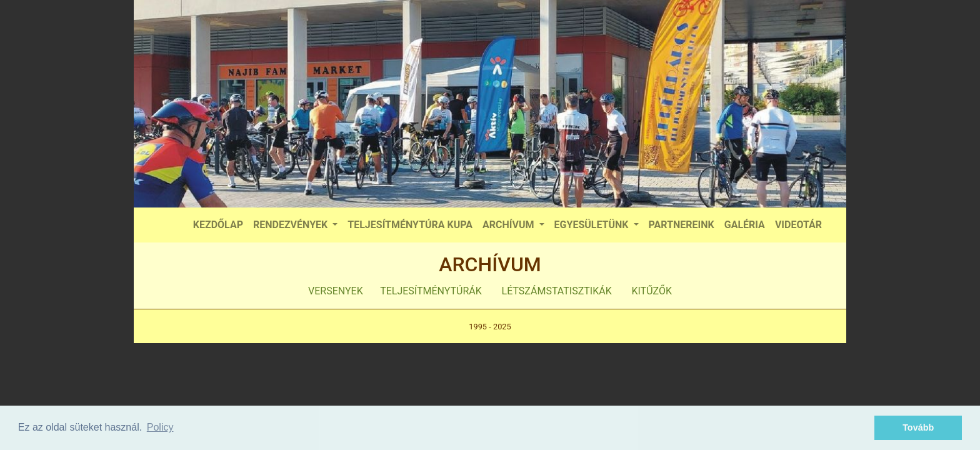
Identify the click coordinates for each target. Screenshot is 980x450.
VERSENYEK (336, 291)
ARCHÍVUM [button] (509, 225)
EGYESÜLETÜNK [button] (593, 225)
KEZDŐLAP (218, 225)
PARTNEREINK (682, 225)
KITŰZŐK (652, 291)
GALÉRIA (745, 225)
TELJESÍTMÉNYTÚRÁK (431, 291)
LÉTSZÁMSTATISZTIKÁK (557, 291)
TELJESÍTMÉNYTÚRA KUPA (410, 225)
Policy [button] (160, 427)
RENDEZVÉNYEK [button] (292, 225)
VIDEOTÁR (798, 225)
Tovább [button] (918, 427)
